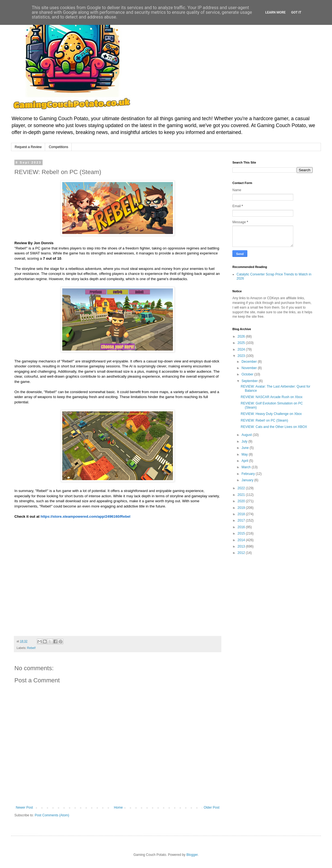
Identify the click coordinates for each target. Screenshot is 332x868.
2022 (242, 488)
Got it (296, 12)
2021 (242, 495)
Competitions (58, 147)
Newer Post (24, 807)
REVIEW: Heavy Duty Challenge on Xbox (271, 414)
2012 (242, 553)
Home (118, 807)
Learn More (276, 12)
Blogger (192, 855)
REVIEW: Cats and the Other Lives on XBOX (274, 427)
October (248, 374)
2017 (242, 520)
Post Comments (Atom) (52, 815)
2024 (242, 349)
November (250, 368)
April (245, 461)
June (246, 448)
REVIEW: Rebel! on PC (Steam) (264, 420)
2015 (242, 533)
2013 (242, 546)
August (247, 435)
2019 (242, 508)
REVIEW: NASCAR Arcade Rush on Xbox (272, 397)
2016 (242, 527)
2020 (242, 501)
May (245, 454)
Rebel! (31, 648)
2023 (242, 356)
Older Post (212, 807)
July (245, 441)
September (250, 381)
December (250, 362)
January (248, 480)
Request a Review (28, 147)
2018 (242, 514)
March (247, 467)
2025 (242, 343)
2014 (242, 540)
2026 (242, 336)
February (249, 474)
